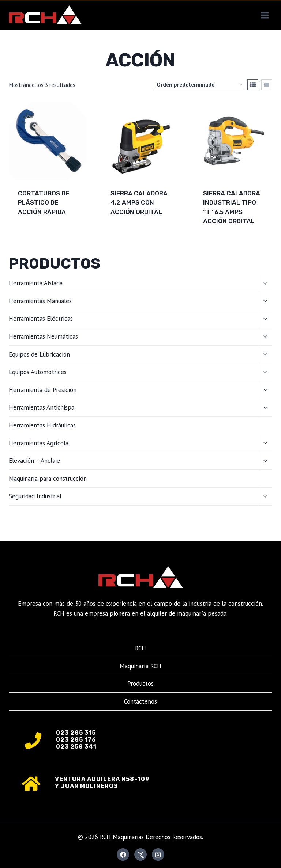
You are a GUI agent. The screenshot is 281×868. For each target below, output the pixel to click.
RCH (140, 648)
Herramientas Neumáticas (43, 336)
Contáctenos (140, 701)
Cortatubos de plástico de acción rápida (44, 203)
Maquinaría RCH (140, 666)
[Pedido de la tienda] (200, 85)
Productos (140, 684)
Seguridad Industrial (35, 496)
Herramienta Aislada (36, 283)
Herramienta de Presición (43, 390)
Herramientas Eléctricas (41, 319)
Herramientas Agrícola (39, 443)
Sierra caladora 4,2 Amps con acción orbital (139, 203)
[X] (140, 854)
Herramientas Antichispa (42, 407)
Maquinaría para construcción (48, 479)
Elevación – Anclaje (34, 461)
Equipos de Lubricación (39, 354)
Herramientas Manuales (40, 301)
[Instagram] (158, 854)
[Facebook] (123, 854)
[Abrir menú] (265, 15)
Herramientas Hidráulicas (42, 425)
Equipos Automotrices (38, 372)
